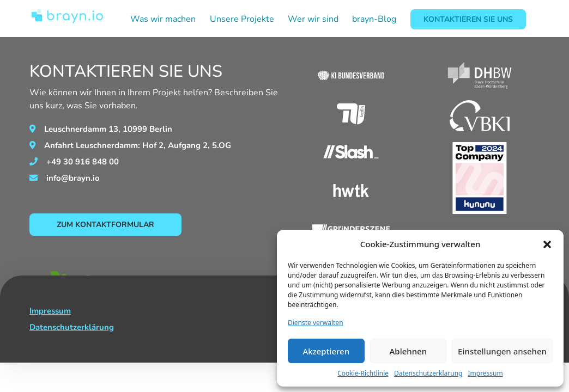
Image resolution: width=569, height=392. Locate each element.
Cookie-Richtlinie (363, 373)
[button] (547, 244)
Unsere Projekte (242, 19)
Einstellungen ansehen (502, 351)
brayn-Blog (374, 19)
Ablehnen (408, 351)
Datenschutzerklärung (428, 373)
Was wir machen (163, 19)
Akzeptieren (326, 351)
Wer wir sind (313, 19)
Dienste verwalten (316, 323)
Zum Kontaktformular (105, 225)
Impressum (485, 373)
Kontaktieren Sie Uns (468, 19)
